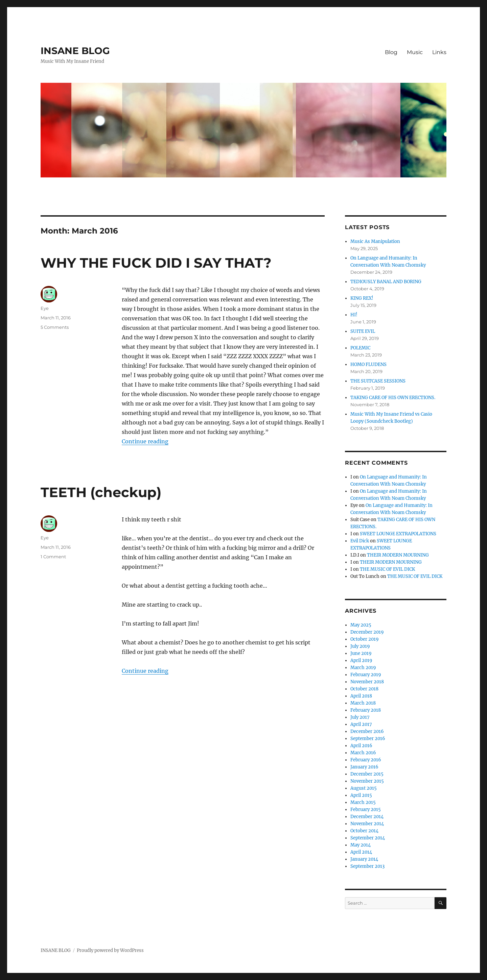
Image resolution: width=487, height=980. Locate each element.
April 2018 (361, 696)
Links (439, 52)
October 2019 (365, 639)
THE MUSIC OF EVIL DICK (387, 569)
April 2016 (361, 746)
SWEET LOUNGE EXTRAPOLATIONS (398, 534)
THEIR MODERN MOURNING (398, 555)
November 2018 (367, 682)
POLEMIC (360, 348)
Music (415, 52)
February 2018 (366, 710)
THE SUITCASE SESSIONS (378, 381)
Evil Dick (360, 541)
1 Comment (53, 557)
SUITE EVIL (363, 331)
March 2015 (363, 802)
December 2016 (367, 731)
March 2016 (363, 753)
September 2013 (367, 866)
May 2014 (361, 845)
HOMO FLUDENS (368, 364)
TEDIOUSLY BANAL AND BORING (386, 282)
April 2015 (361, 795)
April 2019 (361, 660)
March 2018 (363, 703)
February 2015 (366, 810)
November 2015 (367, 781)
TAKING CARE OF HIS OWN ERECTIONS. (393, 398)
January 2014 (364, 859)
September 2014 (368, 838)
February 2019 (366, 675)
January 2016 (364, 767)
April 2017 (361, 724)
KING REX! (362, 298)
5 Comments (55, 327)
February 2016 (366, 760)
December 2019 (367, 632)
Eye (45, 308)
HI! (354, 315)
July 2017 (360, 717)
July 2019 (360, 646)
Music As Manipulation (375, 241)
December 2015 (367, 774)
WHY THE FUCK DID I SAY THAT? (156, 263)
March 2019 (363, 668)
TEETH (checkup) (101, 492)
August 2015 (364, 788)
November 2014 (367, 824)
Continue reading (145, 441)
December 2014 (367, 817)
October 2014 (364, 831)
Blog (391, 52)
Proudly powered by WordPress (110, 950)
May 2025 (361, 625)
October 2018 (364, 689)
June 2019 (361, 653)
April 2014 (361, 852)
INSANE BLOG (75, 51)
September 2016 (368, 739)
